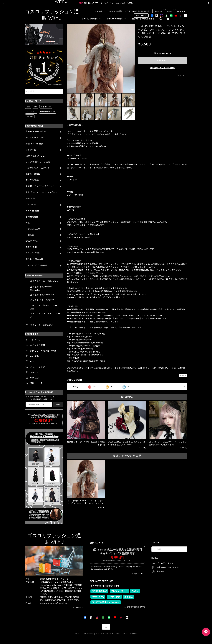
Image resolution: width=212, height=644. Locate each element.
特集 (28, 223)
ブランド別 (31, 205)
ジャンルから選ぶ (117, 19)
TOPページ (101, 11)
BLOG (170, 11)
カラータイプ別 (33, 253)
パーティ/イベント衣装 (36, 266)
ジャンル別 (31, 150)
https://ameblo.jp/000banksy (80, 349)
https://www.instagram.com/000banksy (85, 343)
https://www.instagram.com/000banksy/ (85, 252)
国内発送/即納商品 (34, 259)
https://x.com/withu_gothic (79, 337)
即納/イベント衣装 (34, 144)
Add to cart (163, 60)
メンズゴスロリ (33, 229)
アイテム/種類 (32, 180)
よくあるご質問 (116, 11)
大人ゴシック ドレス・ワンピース (41, 192)
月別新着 (30, 235)
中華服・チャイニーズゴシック (40, 186)
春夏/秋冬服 (31, 247)
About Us (158, 11)
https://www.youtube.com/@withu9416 (85, 355)
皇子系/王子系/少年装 (36, 132)
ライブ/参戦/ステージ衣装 (38, 162)
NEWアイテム (32, 241)
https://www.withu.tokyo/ (78, 237)
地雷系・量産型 (33, 174)
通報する (183, 375)
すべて (75, 387)
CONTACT (181, 11)
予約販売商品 (32, 217)
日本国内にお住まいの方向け (163, 68)
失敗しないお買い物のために (139, 11)
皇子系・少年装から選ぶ (143, 19)
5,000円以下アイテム (35, 156)
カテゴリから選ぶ (91, 19)
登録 (58, 404)
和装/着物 (30, 199)
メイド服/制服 (32, 211)
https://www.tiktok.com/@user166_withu (86, 361)
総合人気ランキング (35, 138)
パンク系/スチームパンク (37, 168)
